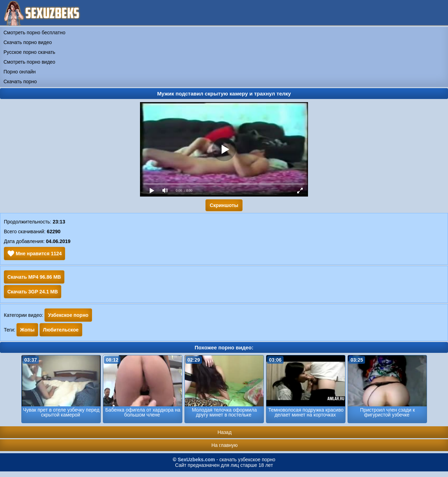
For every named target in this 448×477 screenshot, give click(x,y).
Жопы (27, 330)
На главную (225, 445)
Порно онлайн (20, 72)
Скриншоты (224, 205)
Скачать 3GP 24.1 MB (33, 292)
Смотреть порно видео (29, 62)
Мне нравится (34, 254)
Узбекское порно (68, 315)
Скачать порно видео (28, 42)
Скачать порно (20, 81)
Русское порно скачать (29, 52)
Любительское (61, 330)
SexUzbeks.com (197, 460)
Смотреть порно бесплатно (34, 33)
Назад (224, 432)
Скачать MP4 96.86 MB (34, 277)
